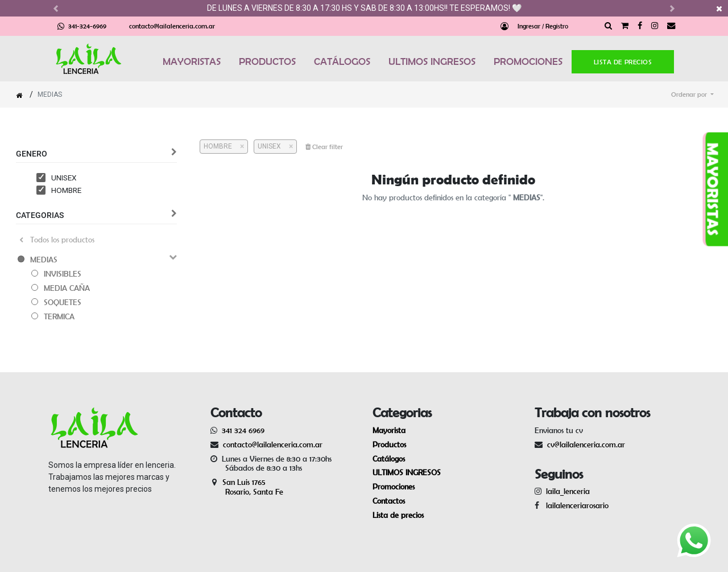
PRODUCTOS (267, 61)
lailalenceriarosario (575, 505)
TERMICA (59, 316)
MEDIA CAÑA (67, 288)
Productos (389, 445)
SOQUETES (63, 302)
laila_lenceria (568, 491)
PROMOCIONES (528, 61)
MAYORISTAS (192, 61)
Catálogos (389, 459)
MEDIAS (44, 260)
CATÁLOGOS (342, 61)
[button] (692, 94)
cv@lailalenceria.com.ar (586, 445)
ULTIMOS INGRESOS (432, 61)
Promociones (394, 487)
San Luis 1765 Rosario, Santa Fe (247, 487)
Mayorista (389, 430)
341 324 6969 (243, 430)
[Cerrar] (238, 146)
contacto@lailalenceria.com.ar (172, 26)
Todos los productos (57, 240)
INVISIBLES (63, 274)
